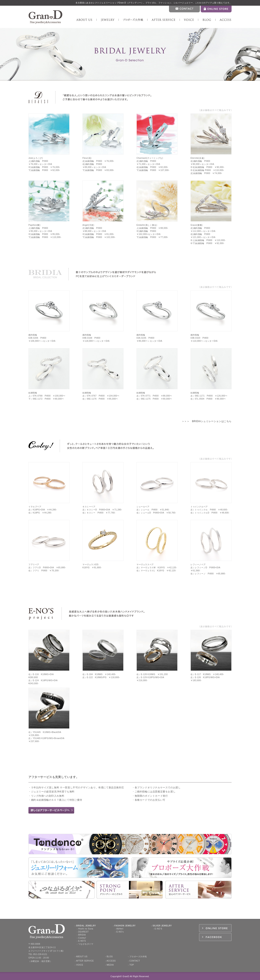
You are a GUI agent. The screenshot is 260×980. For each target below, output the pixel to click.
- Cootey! (81, 938)
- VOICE (79, 965)
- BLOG (109, 957)
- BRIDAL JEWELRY (85, 926)
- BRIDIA (81, 935)
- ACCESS (110, 961)
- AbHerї (119, 929)
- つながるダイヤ (85, 944)
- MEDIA (109, 965)
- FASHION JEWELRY (124, 926)
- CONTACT (134, 961)
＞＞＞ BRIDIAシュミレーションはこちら (207, 421)
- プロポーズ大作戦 (137, 957)
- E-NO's (119, 932)
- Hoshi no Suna (85, 929)
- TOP (131, 965)
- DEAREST (83, 932)
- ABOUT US (81, 957)
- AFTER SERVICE (84, 961)
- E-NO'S (81, 941)
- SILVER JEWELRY (161, 926)
